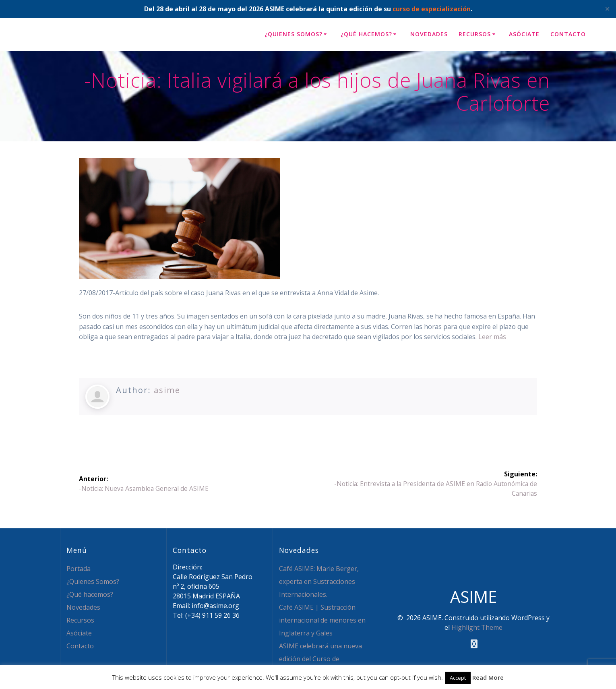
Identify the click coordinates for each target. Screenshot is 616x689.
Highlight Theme (477, 627)
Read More (488, 677)
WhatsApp (255, 431)
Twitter (104, 431)
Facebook (153, 431)
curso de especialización (432, 9)
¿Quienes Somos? (294, 34)
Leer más (492, 337)
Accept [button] (458, 678)
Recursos (475, 34)
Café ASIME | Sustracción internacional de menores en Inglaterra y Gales (322, 620)
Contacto (568, 34)
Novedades (429, 34)
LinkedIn (204, 431)
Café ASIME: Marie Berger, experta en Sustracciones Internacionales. (319, 581)
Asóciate (524, 34)
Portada (79, 569)
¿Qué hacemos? (366, 34)
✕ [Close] (607, 9)
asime (167, 390)
